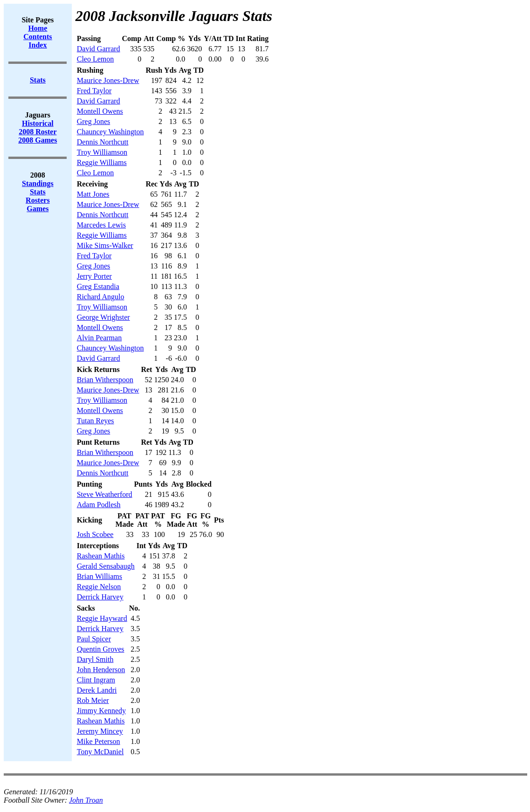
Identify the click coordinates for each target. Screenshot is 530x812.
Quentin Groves (101, 649)
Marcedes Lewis (101, 225)
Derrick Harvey (100, 597)
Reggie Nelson (99, 587)
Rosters (38, 200)
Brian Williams (100, 576)
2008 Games (38, 140)
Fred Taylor (94, 91)
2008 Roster (38, 132)
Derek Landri (97, 690)
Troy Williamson (102, 152)
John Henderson (101, 670)
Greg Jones (94, 121)
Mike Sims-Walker (105, 245)
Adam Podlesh (99, 505)
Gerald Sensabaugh (106, 566)
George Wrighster (103, 317)
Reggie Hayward (102, 618)
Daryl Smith (95, 659)
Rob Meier (93, 700)
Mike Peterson (99, 741)
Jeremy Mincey (100, 731)
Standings (38, 183)
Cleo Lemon (96, 59)
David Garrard (99, 49)
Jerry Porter (94, 276)
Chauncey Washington (110, 132)
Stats (38, 192)
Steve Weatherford (105, 494)
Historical (38, 123)
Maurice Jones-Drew (108, 80)
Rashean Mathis (101, 556)
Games (38, 209)
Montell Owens (100, 111)
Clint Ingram (96, 680)
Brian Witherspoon (105, 380)
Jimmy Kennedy (101, 711)
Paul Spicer (94, 639)
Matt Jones (93, 194)
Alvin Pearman (99, 338)
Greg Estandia (98, 286)
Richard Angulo (101, 297)
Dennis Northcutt (103, 142)
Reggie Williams (102, 162)
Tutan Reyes (96, 421)
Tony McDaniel (100, 752)
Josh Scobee (95, 534)
